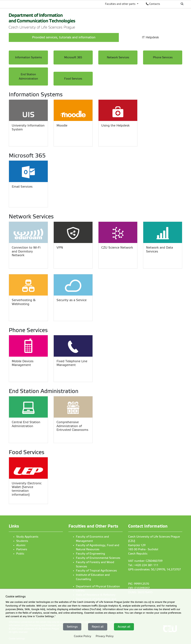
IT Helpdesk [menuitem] (150, 37)
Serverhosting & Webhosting (24, 302)
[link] (42, 20)
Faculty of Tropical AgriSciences (96, 571)
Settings (72, 627)
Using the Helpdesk (115, 126)
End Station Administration (28, 76)
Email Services (22, 187)
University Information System (28, 127)
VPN (60, 248)
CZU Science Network (117, 248)
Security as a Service (72, 300)
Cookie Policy (83, 636)
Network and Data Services (159, 249)
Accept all (124, 627)
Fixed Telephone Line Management (72, 363)
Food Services (73, 79)
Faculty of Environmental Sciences (98, 558)
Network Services (118, 57)
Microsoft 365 (73, 57)
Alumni (21, 545)
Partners (22, 549)
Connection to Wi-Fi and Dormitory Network (26, 251)
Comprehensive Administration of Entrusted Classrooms (72, 426)
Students (22, 541)
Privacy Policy (105, 636)
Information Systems (28, 57)
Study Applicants (27, 537)
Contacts (153, 4)
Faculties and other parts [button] (121, 4)
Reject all (98, 627)
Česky (170, 4)
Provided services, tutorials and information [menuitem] (64, 37)
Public (20, 554)
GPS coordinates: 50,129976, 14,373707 (154, 569)
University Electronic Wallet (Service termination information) (27, 489)
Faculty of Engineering (90, 554)
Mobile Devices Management (23, 363)
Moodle (62, 126)
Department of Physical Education (98, 586)
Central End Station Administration (26, 424)
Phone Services (163, 57)
